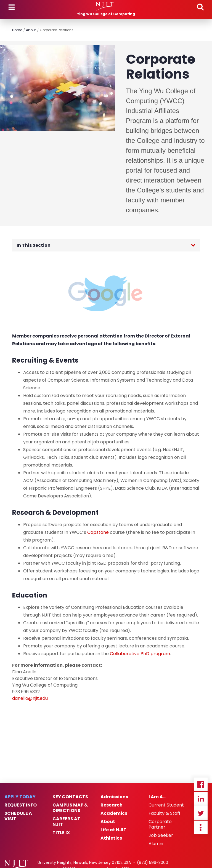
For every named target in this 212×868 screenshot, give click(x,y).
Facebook (201, 784)
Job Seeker (161, 835)
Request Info (21, 805)
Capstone (98, 532)
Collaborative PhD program (140, 654)
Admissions (114, 797)
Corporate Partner (160, 824)
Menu (12, 7)
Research (112, 805)
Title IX (61, 833)
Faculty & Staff (165, 813)
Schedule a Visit (18, 816)
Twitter (201, 813)
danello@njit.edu (30, 698)
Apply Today (20, 797)
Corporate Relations (57, 30)
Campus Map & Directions (70, 808)
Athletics (111, 838)
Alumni (156, 844)
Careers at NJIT (66, 822)
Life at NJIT (113, 830)
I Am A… (157, 797)
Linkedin (201, 799)
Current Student (166, 805)
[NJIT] (106, 7)
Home (17, 30)
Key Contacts (70, 797)
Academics (114, 813)
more (201, 827)
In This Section (34, 245)
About (31, 30)
